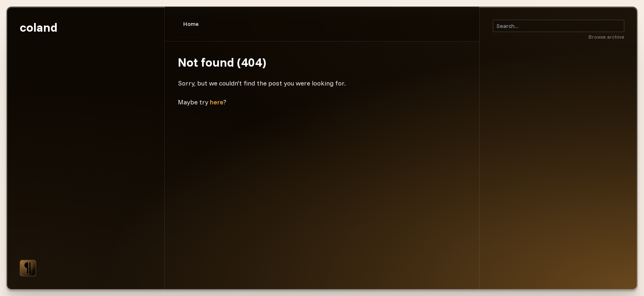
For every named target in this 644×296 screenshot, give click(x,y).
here (217, 102)
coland (39, 27)
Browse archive (606, 37)
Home (191, 24)
